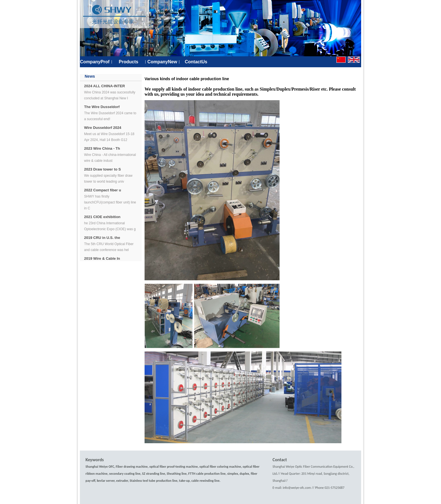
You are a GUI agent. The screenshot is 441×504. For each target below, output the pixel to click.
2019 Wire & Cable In (102, 258)
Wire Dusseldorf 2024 (103, 128)
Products (128, 62)
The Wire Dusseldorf (102, 107)
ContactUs (196, 62)
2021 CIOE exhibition (102, 217)
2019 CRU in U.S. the (102, 238)
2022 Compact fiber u (103, 190)
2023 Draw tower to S (103, 169)
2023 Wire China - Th (102, 148)
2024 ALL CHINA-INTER (104, 86)
